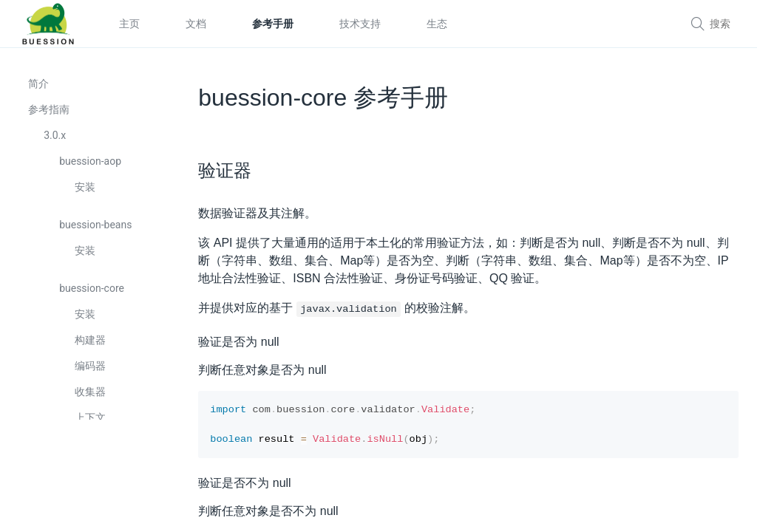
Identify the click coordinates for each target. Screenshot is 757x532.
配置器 (92, 450)
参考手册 (273, 24)
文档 (196, 24)
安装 (86, 194)
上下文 (92, 424)
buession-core (93, 295)
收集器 (92, 398)
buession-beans (97, 231)
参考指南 (50, 116)
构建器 (92, 347)
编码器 (92, 372)
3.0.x (56, 142)
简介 (40, 90)
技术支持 (360, 24)
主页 (129, 24)
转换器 (92, 502)
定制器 (92, 476)
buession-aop (92, 168)
